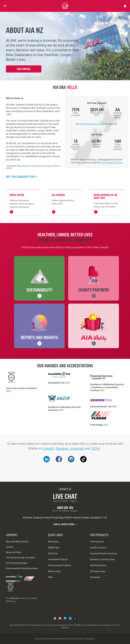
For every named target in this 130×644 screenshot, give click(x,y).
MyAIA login (54, 548)
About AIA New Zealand (17, 542)
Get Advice (95, 577)
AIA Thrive (53, 554)
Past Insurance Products (60, 565)
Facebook (62, 448)
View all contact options (65, 524)
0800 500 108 (65, 508)
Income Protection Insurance (104, 554)
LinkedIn (48, 448)
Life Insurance (97, 542)
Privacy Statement (56, 639)
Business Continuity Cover (103, 559)
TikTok (95, 448)
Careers (10, 547)
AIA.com (14, 598)
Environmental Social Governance (22, 568)
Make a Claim (54, 571)
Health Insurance (98, 548)
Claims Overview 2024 (94, 124)
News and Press (13, 552)
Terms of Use (40, 639)
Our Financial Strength (17, 563)
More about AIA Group (112, 163)
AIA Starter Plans (98, 565)
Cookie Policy (72, 639)
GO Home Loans (98, 571)
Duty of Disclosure (87, 639)
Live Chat (65, 496)
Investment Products (58, 559)
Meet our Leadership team (22, 177)
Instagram (77, 448)
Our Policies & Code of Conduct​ (20, 558)
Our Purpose (24, 69)
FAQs (51, 577)
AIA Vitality (53, 542)
